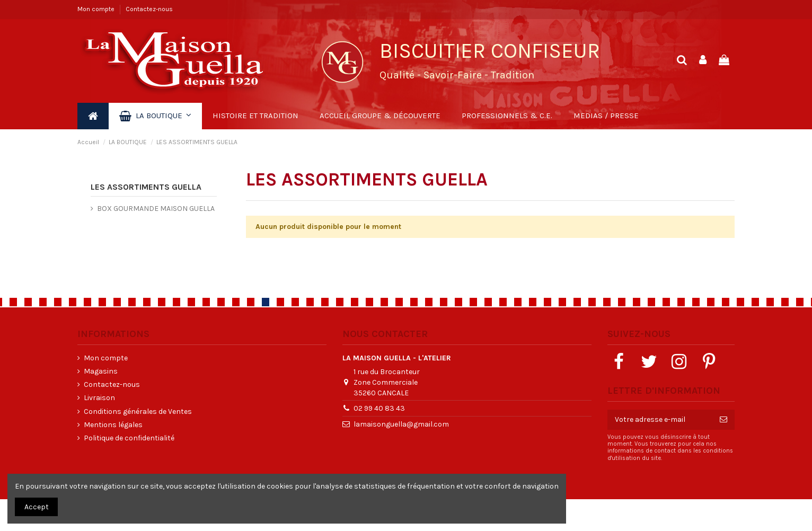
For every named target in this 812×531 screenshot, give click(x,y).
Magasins (101, 371)
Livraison (99, 398)
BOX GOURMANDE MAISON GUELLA (156, 209)
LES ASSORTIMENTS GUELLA (146, 187)
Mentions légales (113, 425)
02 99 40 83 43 (379, 408)
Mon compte (97, 9)
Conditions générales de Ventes (138, 411)
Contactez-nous (149, 9)
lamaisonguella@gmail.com (401, 424)
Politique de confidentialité (129, 438)
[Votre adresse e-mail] (660, 420)
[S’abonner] (723, 420)
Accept (37, 507)
